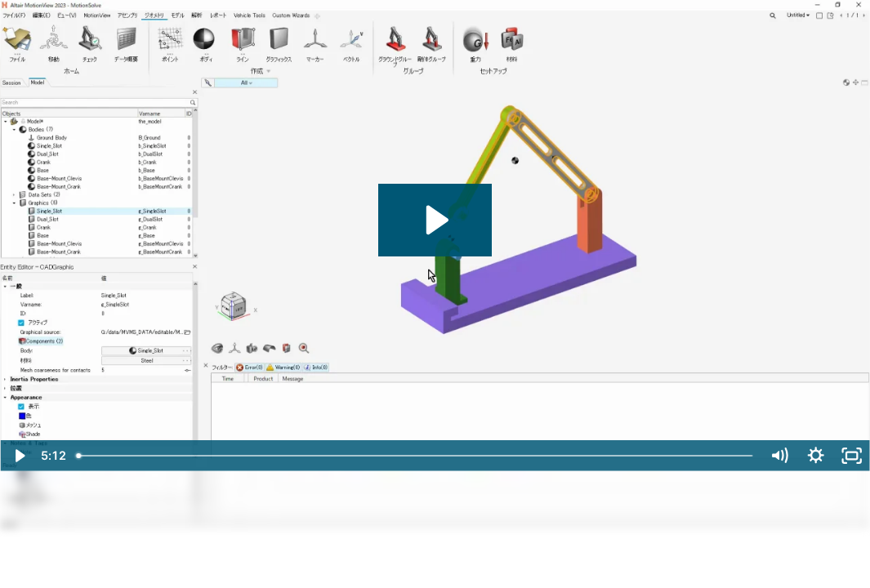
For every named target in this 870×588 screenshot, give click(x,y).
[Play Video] (18, 456)
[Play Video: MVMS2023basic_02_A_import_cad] (435, 220)
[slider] (415, 456)
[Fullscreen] (852, 456)
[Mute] (779, 456)
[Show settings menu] (815, 456)
